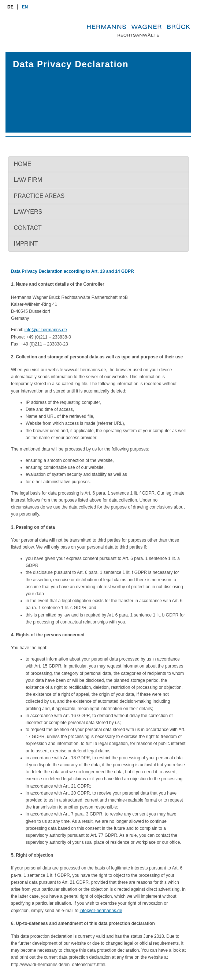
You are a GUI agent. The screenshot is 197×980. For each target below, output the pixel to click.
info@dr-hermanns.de (46, 330)
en (25, 7)
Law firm (28, 180)
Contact (28, 228)
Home (23, 164)
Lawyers (28, 212)
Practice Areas (39, 196)
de (10, 7)
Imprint (26, 244)
